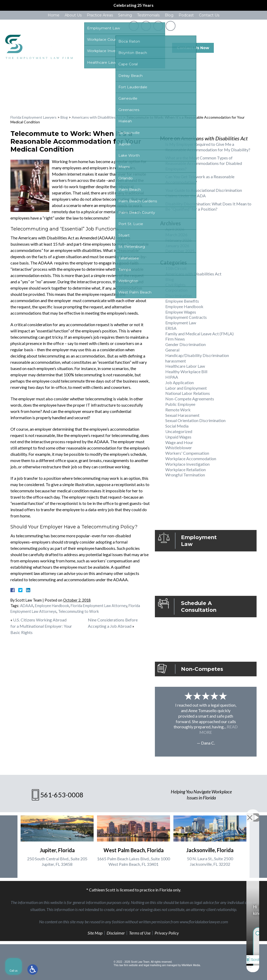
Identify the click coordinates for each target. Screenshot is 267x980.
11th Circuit (176, 268)
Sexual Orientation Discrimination (195, 420)
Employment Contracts (186, 317)
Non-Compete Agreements (190, 399)
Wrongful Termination (185, 475)
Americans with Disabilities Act (97, 117)
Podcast (186, 15)
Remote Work (178, 410)
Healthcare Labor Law (185, 366)
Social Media (177, 426)
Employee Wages (181, 312)
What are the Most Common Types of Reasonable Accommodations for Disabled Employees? (204, 163)
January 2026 (177, 246)
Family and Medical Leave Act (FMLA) (199, 334)
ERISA (171, 328)
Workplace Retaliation (186, 469)
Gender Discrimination (186, 344)
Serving (125, 15)
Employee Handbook (52, 606)
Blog (169, 15)
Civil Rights (175, 285)
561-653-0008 (244, 48)
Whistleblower (179, 448)
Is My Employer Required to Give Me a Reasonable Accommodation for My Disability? (208, 147)
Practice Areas (100, 15)
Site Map (95, 933)
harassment (176, 361)
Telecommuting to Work (78, 611)
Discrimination (178, 295)
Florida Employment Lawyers (34, 117)
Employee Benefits (182, 301)
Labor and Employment (186, 388)
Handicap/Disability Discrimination (197, 355)
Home (54, 15)
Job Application (180, 382)
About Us (73, 15)
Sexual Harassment (182, 415)
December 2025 (180, 251)
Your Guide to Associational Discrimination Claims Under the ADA (204, 193)
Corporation (176, 290)
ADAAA (27, 606)
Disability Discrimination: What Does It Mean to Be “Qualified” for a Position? (208, 206)
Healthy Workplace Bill (186, 371)
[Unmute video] (175, 813)
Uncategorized (179, 431)
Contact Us (209, 15)
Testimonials (148, 15)
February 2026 (178, 240)
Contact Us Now (193, 48)
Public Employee (180, 404)
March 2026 (176, 235)
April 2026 (175, 229)
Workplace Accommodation (191, 459)
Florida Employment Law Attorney (99, 606)
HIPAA (172, 377)
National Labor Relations (188, 393)
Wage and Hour (179, 442)
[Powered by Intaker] (222, 969)
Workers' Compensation (187, 453)
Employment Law (181, 323)
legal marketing (153, 965)
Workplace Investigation (187, 464)
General (172, 350)
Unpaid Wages (178, 437)
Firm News (175, 339)
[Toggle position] (239, 813)
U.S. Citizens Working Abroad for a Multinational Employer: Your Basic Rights (41, 626)
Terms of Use (140, 933)
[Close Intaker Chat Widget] (250, 813)
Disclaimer (116, 933)
